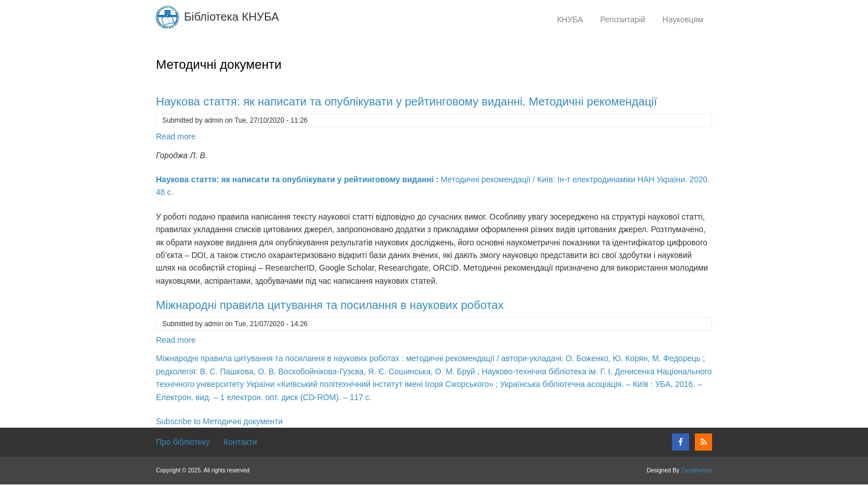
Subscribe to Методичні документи (219, 421)
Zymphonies (697, 470)
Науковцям (687, 21)
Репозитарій (627, 21)
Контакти (240, 442)
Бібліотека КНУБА (232, 17)
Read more (176, 136)
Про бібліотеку (183, 442)
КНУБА (570, 19)
